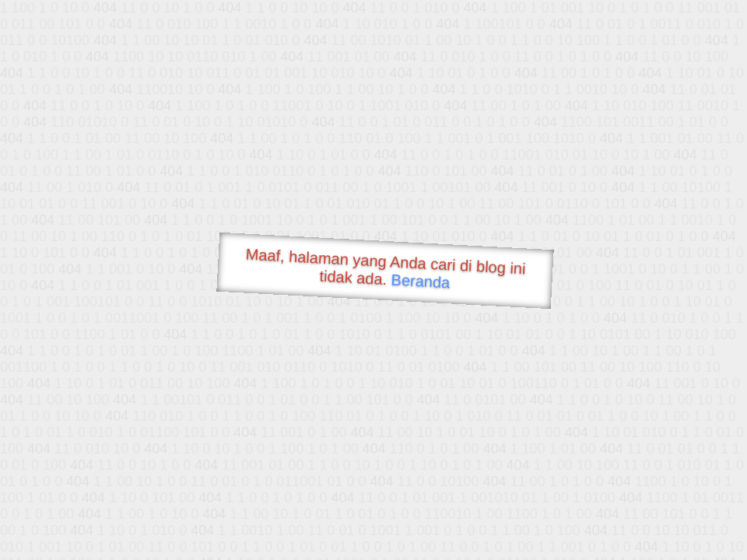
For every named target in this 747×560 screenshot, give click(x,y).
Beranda (421, 281)
